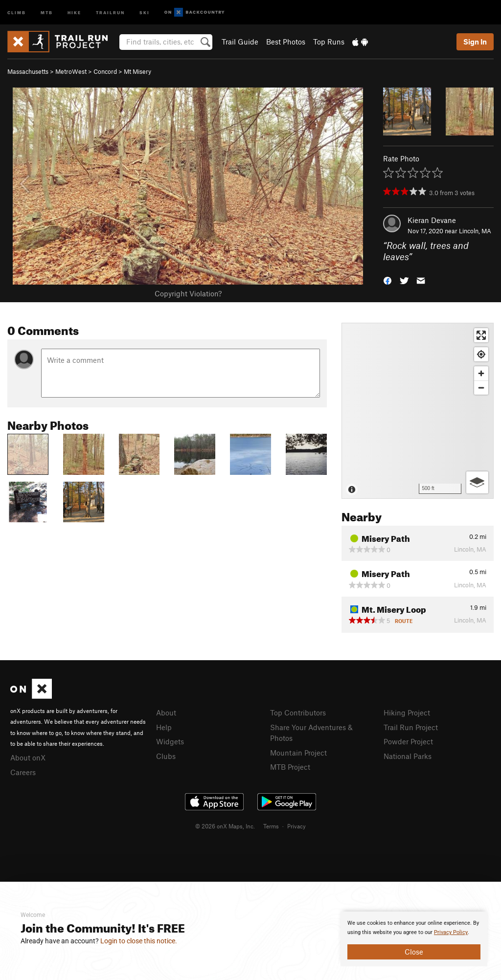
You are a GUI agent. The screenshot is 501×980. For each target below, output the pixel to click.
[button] (387, 279)
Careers (23, 772)
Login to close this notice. (139, 941)
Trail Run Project (411, 727)
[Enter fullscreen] (481, 335)
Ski (145, 12)
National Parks (408, 756)
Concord (105, 71)
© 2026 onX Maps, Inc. (225, 826)
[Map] (418, 411)
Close (414, 952)
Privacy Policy (451, 932)
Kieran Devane (432, 220)
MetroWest (71, 71)
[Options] (477, 482)
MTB (47, 12)
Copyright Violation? (188, 293)
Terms (271, 826)
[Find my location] (481, 354)
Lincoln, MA (475, 231)
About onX (28, 757)
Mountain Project (298, 753)
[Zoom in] (481, 373)
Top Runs (329, 42)
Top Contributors (298, 713)
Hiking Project (407, 713)
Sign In (475, 42)
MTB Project (290, 767)
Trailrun (110, 12)
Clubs (166, 756)
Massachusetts (28, 71)
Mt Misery (137, 71)
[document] (414, 939)
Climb (17, 12)
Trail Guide (240, 42)
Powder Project (408, 741)
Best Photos (286, 42)
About (166, 713)
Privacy (296, 826)
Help (164, 727)
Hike (74, 12)
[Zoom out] (481, 388)
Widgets (170, 741)
